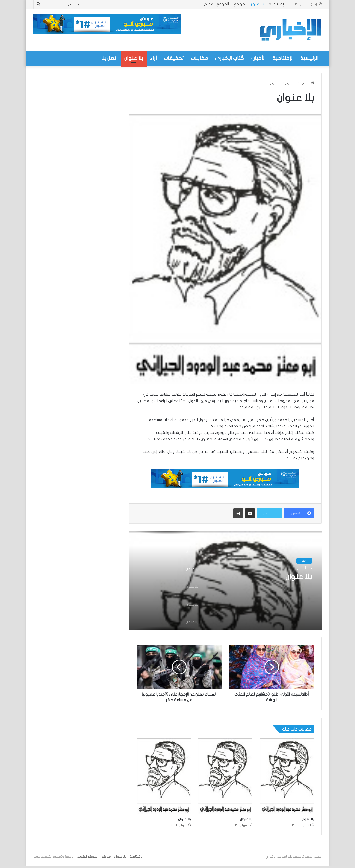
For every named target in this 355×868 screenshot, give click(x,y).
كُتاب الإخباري (229, 58)
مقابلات (199, 58)
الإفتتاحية (277, 4)
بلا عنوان (257, 4)
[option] (225, 580)
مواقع (239, 4)
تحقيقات (174, 58)
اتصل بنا (109, 58)
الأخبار (259, 58)
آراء (154, 58)
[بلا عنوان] (287, 776)
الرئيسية (309, 58)
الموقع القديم (216, 4)
